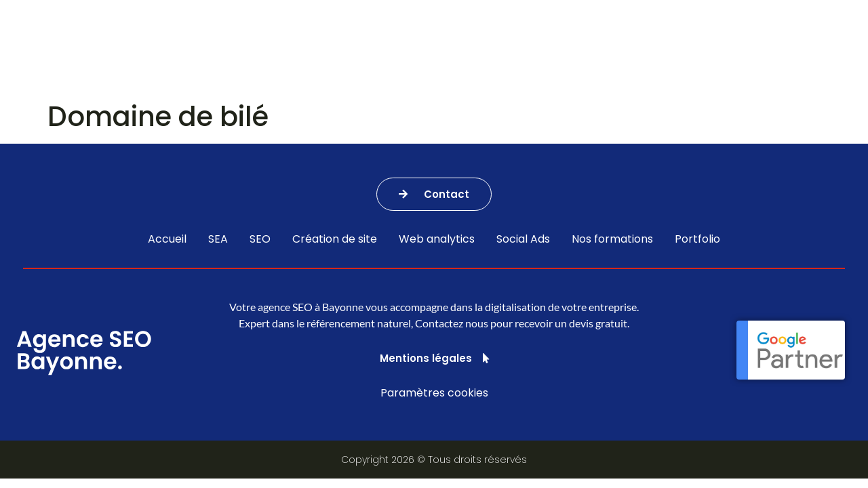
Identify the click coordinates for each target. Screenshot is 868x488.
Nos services (244, 47)
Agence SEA (456, 47)
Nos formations (571, 47)
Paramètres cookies (434, 393)
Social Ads (523, 239)
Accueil (167, 239)
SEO (260, 239)
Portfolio (676, 47)
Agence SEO (352, 47)
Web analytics (437, 239)
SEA (218, 239)
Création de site (335, 239)
